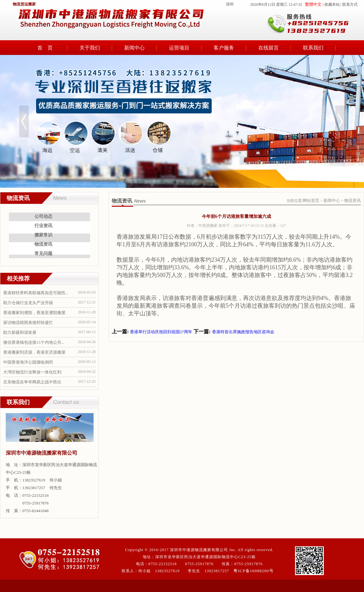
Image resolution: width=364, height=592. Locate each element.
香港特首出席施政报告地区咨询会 (243, 332)
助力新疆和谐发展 (20, 332)
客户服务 (224, 48)
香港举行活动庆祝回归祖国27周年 (161, 332)
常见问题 (43, 254)
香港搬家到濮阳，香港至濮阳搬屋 (34, 313)
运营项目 (179, 48)
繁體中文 (313, 4)
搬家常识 (43, 235)
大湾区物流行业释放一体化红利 (32, 372)
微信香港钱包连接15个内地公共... (34, 342)
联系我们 (313, 48)
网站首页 (311, 200)
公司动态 (43, 216)
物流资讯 (43, 244)
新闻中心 (134, 48)
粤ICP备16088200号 (253, 571)
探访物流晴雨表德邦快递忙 (28, 323)
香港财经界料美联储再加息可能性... (36, 293)
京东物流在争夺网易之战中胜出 (32, 382)
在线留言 (269, 48)
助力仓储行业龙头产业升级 (28, 303)
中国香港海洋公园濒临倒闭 (28, 362)
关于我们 (90, 48)
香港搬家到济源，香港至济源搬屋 (34, 352)
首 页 (45, 48)
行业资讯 (43, 226)
